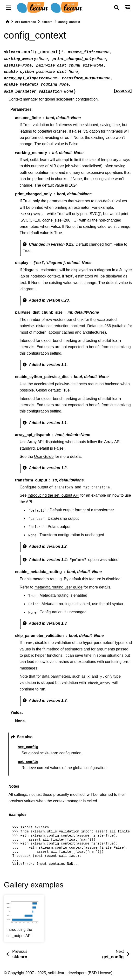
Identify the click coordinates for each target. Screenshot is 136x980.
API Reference (25, 22)
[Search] (116, 8)
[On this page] (128, 8)
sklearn (47, 22)
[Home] (7, 22)
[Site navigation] (8, 8)
